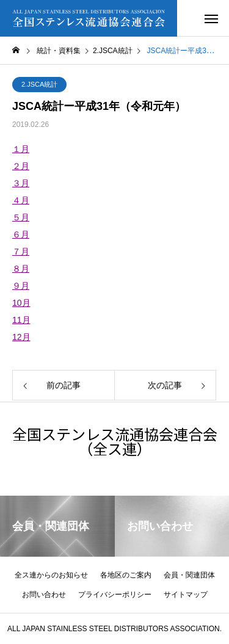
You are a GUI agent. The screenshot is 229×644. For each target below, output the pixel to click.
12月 (21, 337)
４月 (21, 200)
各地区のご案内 (126, 575)
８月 (21, 269)
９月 (21, 286)
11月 (21, 320)
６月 (21, 234)
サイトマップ (186, 595)
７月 (21, 251)
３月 (21, 183)
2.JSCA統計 (39, 84)
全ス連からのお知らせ (51, 575)
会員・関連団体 (189, 575)
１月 (21, 149)
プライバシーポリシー (115, 595)
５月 (21, 217)
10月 (21, 303)
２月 (21, 166)
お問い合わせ (44, 595)
